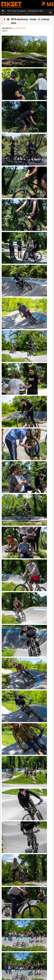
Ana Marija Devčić (19, 28)
